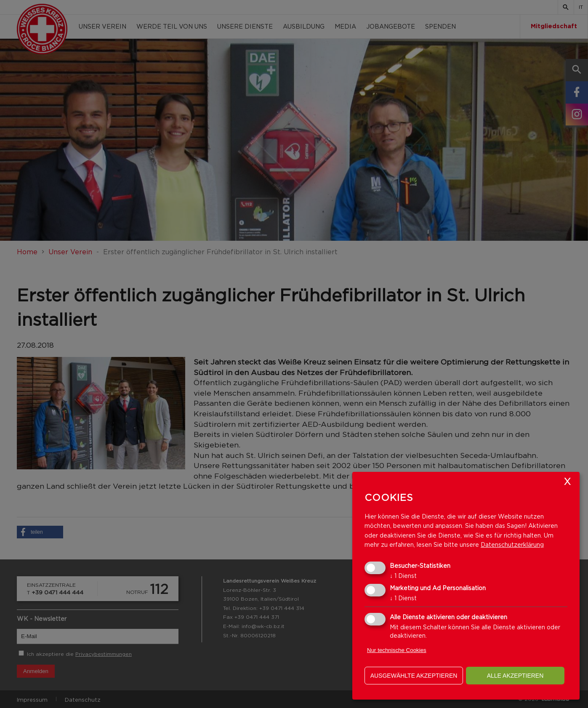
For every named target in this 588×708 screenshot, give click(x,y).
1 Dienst (403, 576)
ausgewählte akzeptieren (414, 676)
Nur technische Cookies (397, 650)
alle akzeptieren (515, 676)
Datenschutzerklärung (512, 544)
